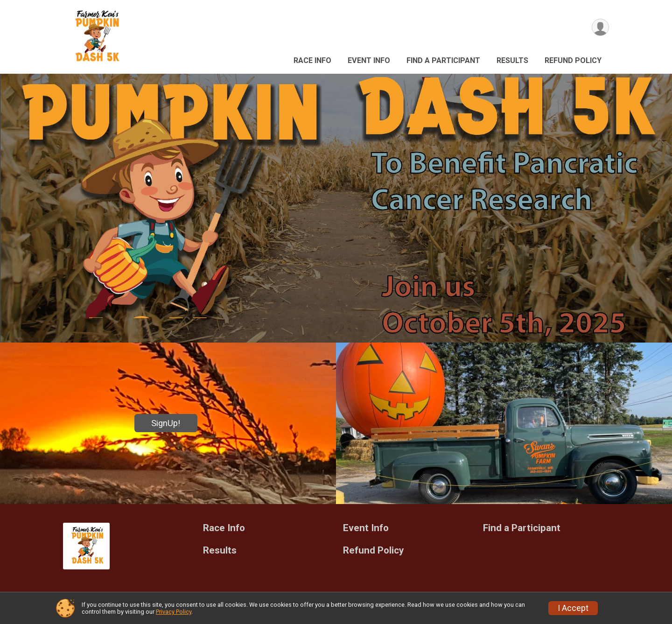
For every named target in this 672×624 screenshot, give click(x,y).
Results (512, 60)
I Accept (573, 608)
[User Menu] (600, 27)
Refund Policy (573, 60)
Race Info (312, 60)
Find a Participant (443, 60)
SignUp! (166, 423)
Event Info (369, 60)
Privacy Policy (174, 612)
